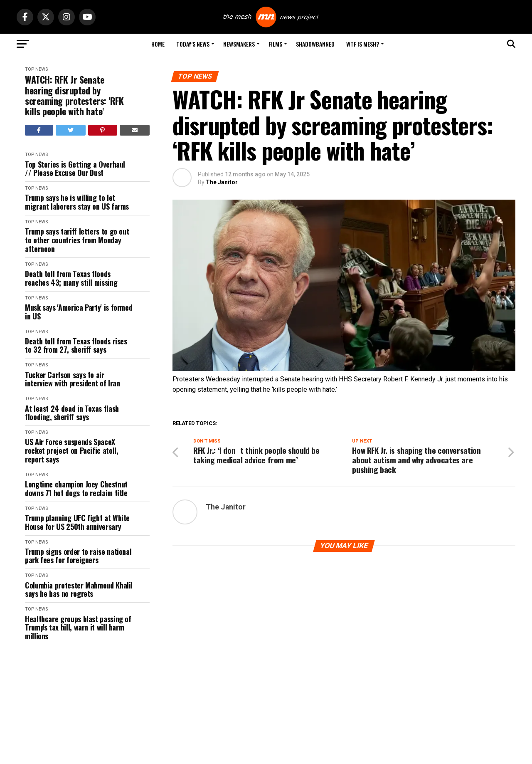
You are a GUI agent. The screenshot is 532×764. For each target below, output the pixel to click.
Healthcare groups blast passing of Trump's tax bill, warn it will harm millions (78, 628)
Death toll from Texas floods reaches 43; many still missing (71, 278)
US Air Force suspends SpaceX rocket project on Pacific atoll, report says (71, 450)
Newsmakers (239, 44)
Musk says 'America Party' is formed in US (79, 312)
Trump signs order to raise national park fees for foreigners (78, 556)
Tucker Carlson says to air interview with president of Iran (72, 379)
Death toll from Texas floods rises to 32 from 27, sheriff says (76, 345)
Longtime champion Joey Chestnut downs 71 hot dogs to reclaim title (76, 488)
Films (275, 44)
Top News (36, 69)
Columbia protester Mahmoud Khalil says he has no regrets (79, 590)
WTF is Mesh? (363, 44)
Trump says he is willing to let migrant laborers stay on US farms (77, 202)
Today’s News (193, 44)
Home (158, 44)
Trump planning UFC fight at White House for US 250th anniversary (77, 522)
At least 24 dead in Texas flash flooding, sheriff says (72, 413)
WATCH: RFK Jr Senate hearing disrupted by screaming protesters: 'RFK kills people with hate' (74, 95)
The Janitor (222, 182)
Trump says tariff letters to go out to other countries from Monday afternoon (77, 240)
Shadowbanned (315, 44)
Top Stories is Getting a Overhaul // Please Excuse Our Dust (75, 169)
